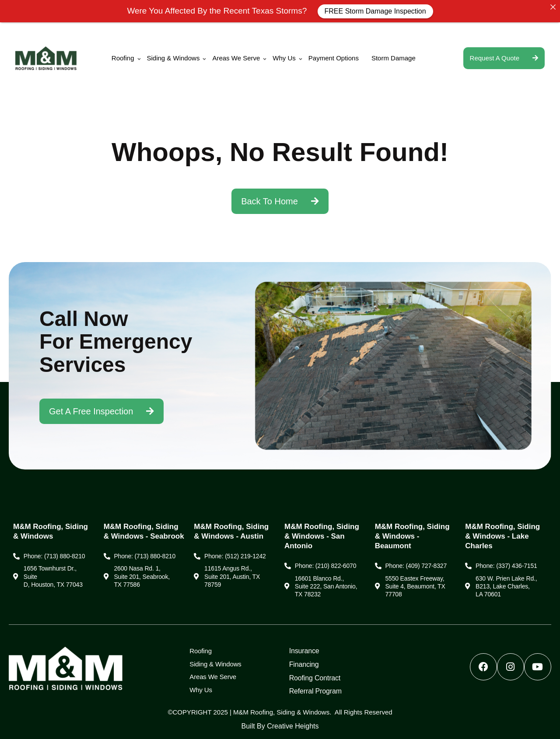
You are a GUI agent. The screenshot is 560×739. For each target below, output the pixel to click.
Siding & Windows (173, 58)
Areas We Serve (236, 58)
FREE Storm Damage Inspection (375, 11)
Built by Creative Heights (280, 726)
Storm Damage (394, 58)
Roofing (123, 58)
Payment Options (334, 58)
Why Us (284, 58)
